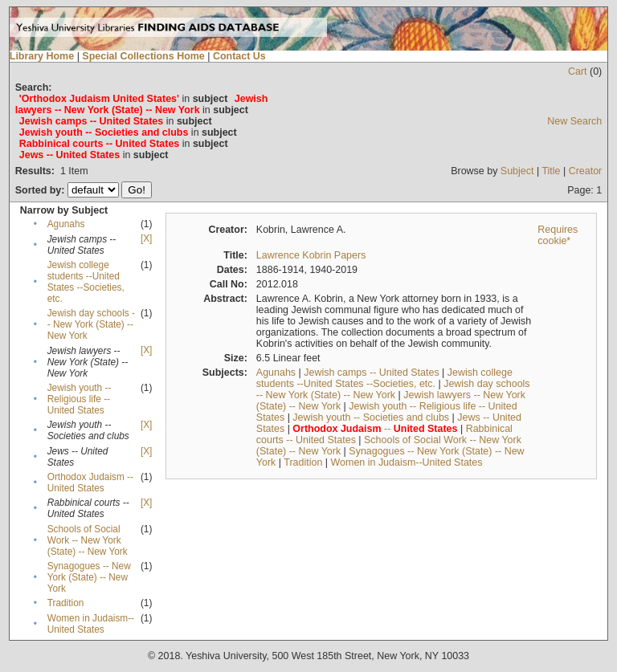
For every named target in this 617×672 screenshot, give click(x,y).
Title (551, 171)
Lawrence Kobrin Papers (311, 255)
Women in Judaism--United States (91, 624)
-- (375, 429)
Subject (517, 171)
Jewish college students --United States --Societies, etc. (86, 282)
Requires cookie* (558, 235)
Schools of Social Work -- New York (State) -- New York (88, 540)
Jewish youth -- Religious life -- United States (80, 399)
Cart (578, 71)
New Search (574, 121)
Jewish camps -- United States (371, 373)
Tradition (66, 603)
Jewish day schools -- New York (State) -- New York (91, 324)
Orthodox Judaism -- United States (90, 483)
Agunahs (66, 224)
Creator (586, 171)
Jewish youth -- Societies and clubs (371, 417)
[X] (146, 238)
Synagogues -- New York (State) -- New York (89, 577)
